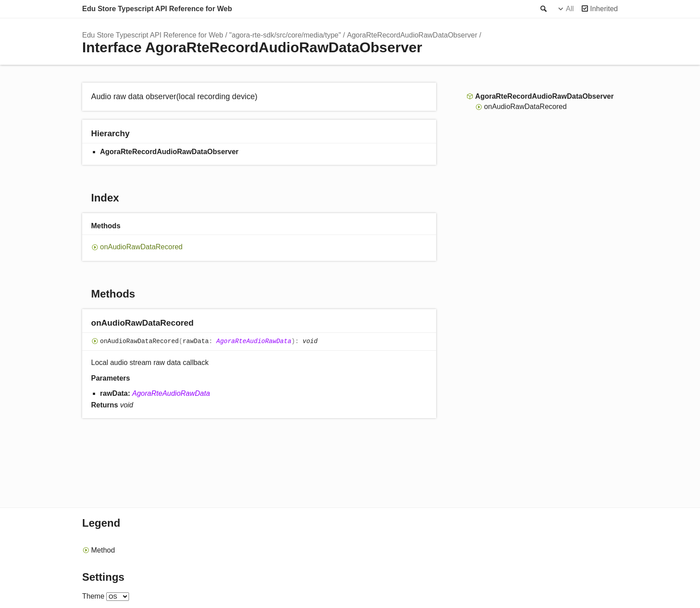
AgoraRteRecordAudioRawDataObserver (412, 35)
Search (543, 9)
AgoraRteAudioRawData (254, 341)
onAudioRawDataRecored (141, 247)
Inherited (604, 9)
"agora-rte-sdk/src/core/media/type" (285, 35)
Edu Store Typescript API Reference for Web (157, 9)
